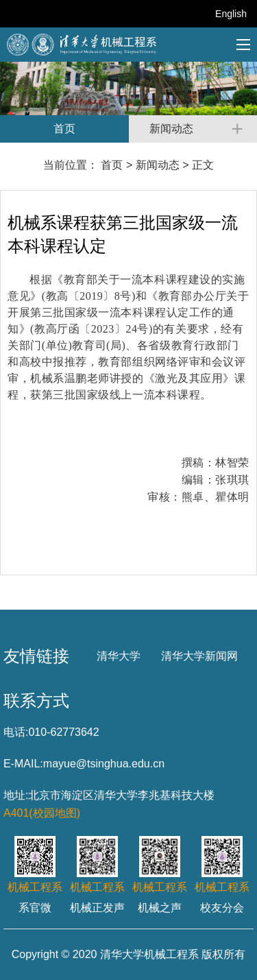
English (231, 14)
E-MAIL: (23, 764)
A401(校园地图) (42, 813)
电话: (16, 732)
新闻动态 (158, 165)
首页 (112, 165)
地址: (16, 795)
